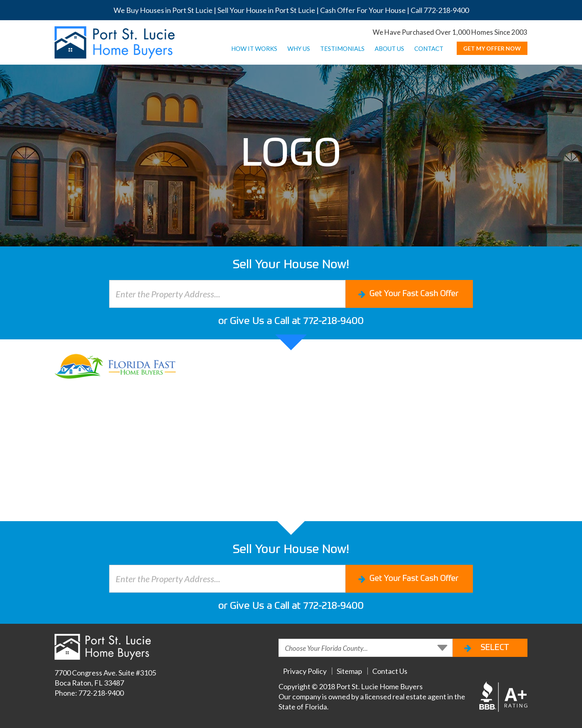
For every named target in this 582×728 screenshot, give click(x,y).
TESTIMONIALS (342, 48)
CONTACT (429, 48)
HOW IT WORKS (254, 48)
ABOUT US (389, 48)
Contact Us (390, 671)
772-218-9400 (446, 10)
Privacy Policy (305, 671)
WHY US (299, 48)
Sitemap (349, 671)
